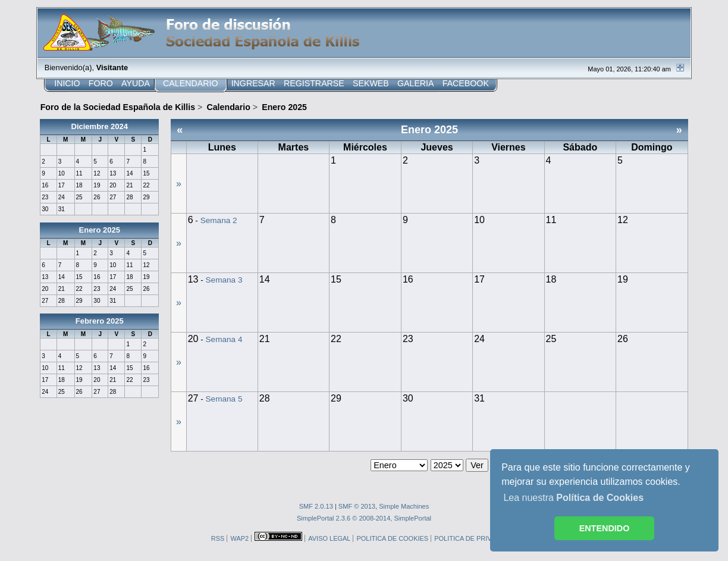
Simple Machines (404, 506)
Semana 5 (224, 399)
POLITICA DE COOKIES (392, 538)
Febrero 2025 (100, 321)
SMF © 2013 (357, 506)
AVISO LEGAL (329, 538)
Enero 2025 (100, 230)
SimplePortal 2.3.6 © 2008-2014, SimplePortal (364, 518)
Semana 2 (219, 220)
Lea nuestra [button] (573, 498)
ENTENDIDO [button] (605, 528)
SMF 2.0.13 (316, 506)
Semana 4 (224, 339)
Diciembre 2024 (100, 126)
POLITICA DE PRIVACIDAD (475, 538)
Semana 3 (224, 280)
